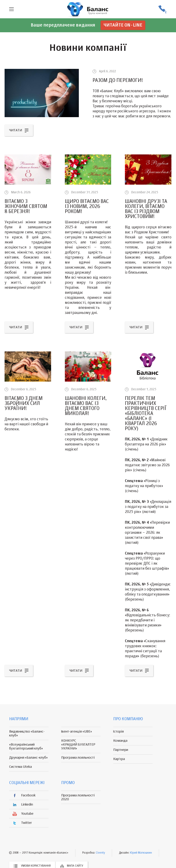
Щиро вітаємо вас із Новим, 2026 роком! (87, 207)
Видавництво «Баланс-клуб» (27, 733)
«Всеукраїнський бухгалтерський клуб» (26, 747)
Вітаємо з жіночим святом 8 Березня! (26, 207)
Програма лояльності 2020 (78, 797)
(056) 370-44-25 (162, 9)
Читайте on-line (123, 25)
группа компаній (88, 9)
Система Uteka (21, 767)
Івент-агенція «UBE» (77, 732)
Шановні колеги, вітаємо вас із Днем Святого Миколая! (86, 406)
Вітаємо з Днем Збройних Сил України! (24, 404)
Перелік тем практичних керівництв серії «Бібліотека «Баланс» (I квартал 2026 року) (146, 414)
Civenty (100, 853)
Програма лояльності (78, 758)
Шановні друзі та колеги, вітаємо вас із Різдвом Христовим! (146, 209)
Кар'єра (119, 759)
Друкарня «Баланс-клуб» (28, 758)
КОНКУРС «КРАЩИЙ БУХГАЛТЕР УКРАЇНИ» (78, 745)
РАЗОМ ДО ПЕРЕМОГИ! (118, 81)
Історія (118, 732)
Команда (120, 741)
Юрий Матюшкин (141, 853)
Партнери (121, 750)
